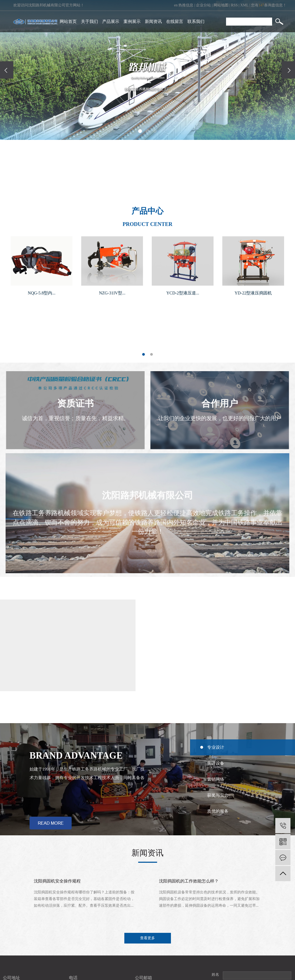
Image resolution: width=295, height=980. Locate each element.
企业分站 (203, 5)
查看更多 (147, 938)
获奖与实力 (218, 795)
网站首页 (68, 21)
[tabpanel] (42, 268)
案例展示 (132, 21)
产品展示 (111, 21)
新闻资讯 (153, 21)
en (176, 5)
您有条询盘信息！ (269, 5)
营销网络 (216, 779)
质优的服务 (218, 811)
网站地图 (221, 5)
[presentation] (7, 70)
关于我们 (89, 21)
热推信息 (186, 5)
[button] (140, 131)
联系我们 (196, 21)
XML (245, 5)
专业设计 (216, 747)
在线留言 (175, 21)
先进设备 (216, 763)
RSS (234, 5)
